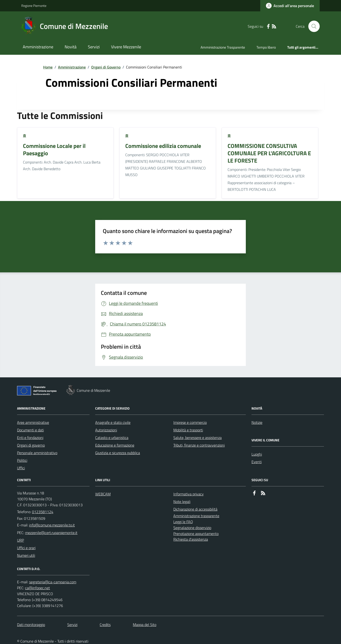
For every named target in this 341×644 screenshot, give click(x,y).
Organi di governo (31, 445)
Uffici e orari (26, 548)
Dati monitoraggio (31, 625)
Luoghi (257, 454)
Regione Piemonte (34, 6)
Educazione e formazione (115, 445)
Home (48, 67)
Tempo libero (266, 47)
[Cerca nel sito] (312, 26)
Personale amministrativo (37, 453)
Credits (105, 625)
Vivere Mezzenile (126, 47)
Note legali (182, 502)
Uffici (21, 468)
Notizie (257, 422)
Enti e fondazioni (30, 438)
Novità (71, 47)
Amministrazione (38, 47)
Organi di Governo (106, 67)
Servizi (94, 47)
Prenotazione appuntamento (196, 534)
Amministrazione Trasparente (223, 47)
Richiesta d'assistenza (191, 539)
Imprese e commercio (190, 422)
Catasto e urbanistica (112, 438)
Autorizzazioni (106, 430)
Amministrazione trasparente (196, 516)
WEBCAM (103, 494)
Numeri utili (26, 555)
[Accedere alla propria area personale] (290, 6)
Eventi (257, 462)
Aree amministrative (33, 422)
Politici (22, 460)
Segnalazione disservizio (192, 528)
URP (20, 540)
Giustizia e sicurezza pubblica (118, 453)
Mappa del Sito (145, 625)
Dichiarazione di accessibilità (195, 509)
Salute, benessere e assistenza (197, 438)
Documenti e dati (30, 430)
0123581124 (43, 512)
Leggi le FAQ (183, 522)
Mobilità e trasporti (188, 430)
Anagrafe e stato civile (113, 422)
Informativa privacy (188, 494)
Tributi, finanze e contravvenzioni (199, 445)
